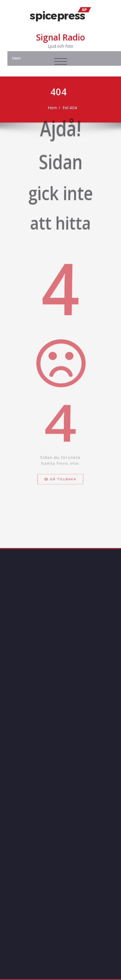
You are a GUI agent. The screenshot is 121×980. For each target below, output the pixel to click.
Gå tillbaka (61, 506)
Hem (53, 108)
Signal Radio (60, 37)
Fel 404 (71, 108)
